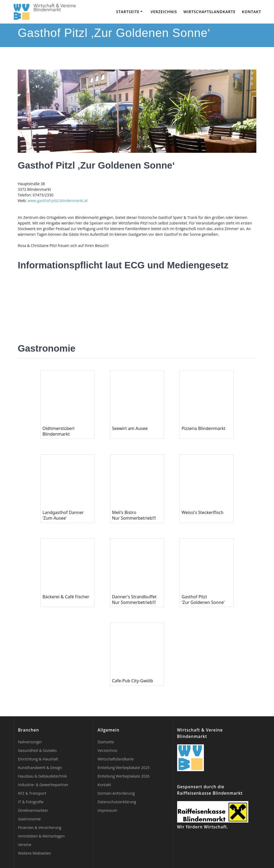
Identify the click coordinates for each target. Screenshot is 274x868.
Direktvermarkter (33, 810)
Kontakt (252, 12)
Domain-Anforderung (116, 793)
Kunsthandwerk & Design (40, 768)
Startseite (128, 12)
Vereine (25, 845)
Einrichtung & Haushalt (38, 759)
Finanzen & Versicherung (40, 827)
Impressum (107, 810)
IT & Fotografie (31, 802)
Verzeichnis (164, 12)
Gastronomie (29, 819)
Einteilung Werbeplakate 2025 (123, 768)
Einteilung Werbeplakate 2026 (123, 776)
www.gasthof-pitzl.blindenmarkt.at (58, 201)
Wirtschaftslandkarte (209, 12)
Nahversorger (30, 742)
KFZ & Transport (32, 793)
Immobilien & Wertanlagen (41, 836)
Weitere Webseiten (34, 853)
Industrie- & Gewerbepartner (43, 785)
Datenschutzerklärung (117, 802)
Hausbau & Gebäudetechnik (42, 776)
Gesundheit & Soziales (37, 750)
